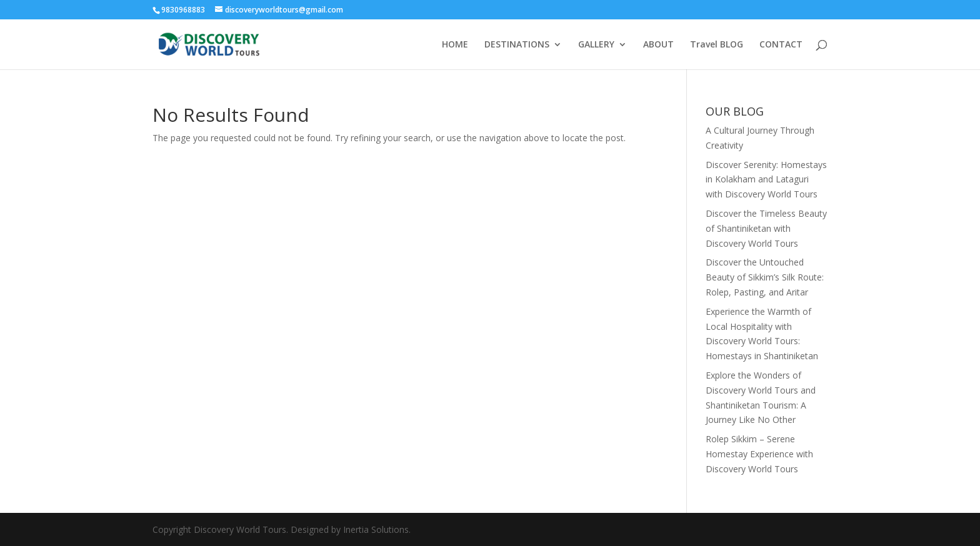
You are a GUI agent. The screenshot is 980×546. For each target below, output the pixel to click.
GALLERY (596, 45)
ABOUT (658, 45)
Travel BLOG (717, 45)
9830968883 (184, 10)
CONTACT (781, 45)
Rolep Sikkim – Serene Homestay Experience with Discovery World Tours (759, 454)
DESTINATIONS (517, 45)
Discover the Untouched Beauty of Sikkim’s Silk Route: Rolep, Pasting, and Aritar (765, 277)
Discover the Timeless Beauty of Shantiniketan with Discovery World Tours (766, 228)
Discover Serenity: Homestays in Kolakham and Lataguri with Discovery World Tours (766, 180)
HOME (455, 45)
